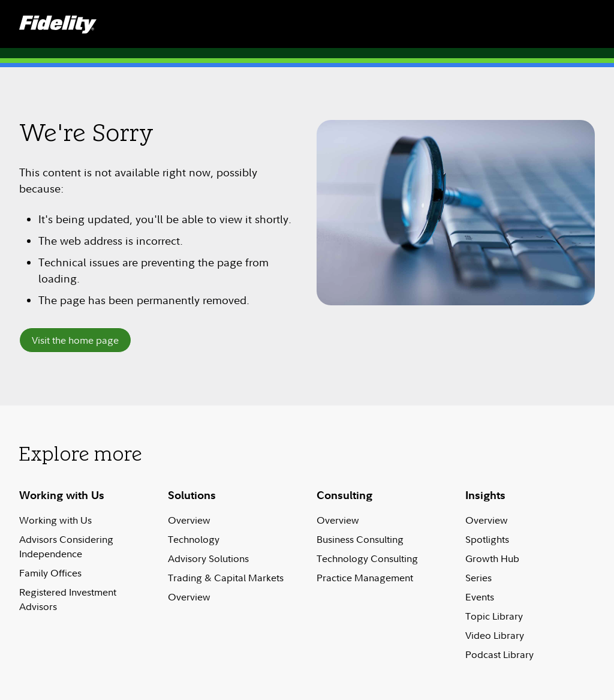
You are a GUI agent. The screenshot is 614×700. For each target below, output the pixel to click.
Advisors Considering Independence (66, 546)
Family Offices (50, 573)
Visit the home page (75, 340)
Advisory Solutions (208, 558)
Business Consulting (360, 539)
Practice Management (365, 578)
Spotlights (487, 539)
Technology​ (194, 539)
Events (480, 597)
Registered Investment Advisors (68, 599)
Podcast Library (499, 654)
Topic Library (494, 616)
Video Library (495, 635)
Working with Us (55, 520)
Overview (189, 520)
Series (478, 578)
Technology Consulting (367, 558)
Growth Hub (492, 558)
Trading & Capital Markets (226, 578)
